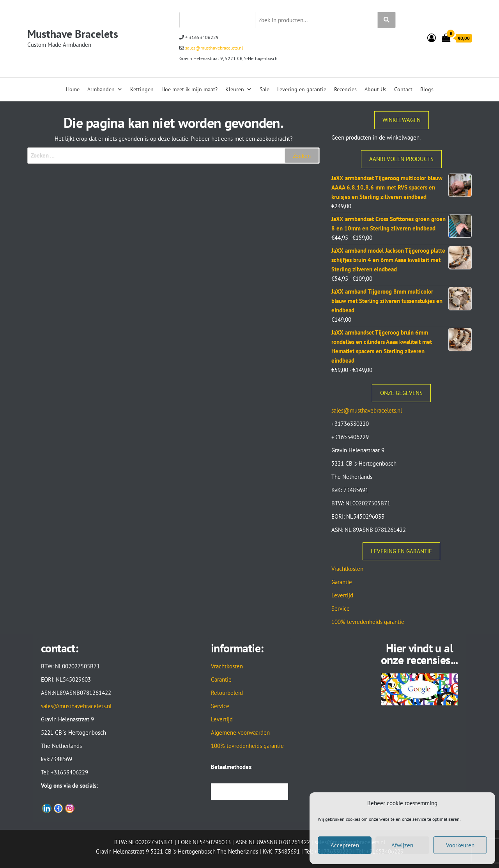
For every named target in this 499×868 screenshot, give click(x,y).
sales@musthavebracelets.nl (214, 48)
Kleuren (239, 89)
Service (341, 608)
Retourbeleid (227, 693)
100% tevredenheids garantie (368, 622)
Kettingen (142, 89)
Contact (403, 89)
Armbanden (105, 89)
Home (73, 89)
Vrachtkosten (347, 569)
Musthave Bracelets (73, 34)
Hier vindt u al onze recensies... (419, 654)
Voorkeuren (460, 845)
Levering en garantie (302, 89)
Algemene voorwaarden (240, 732)
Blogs (427, 89)
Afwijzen (402, 845)
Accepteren (345, 845)
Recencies (345, 89)
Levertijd (342, 595)
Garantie (342, 582)
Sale (265, 89)
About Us (375, 89)
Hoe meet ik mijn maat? (189, 89)
